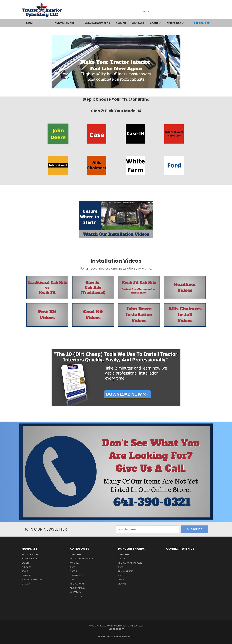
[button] (58, 134)
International (77, 584)
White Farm (76, 592)
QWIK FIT (121, 23)
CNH (72, 580)
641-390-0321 (202, 23)
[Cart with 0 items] (209, 10)
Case (72, 567)
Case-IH (74, 571)
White (121, 580)
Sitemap (26, 584)
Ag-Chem (75, 563)
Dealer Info (175, 23)
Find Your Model (66, 23)
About (155, 23)
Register (38, 580)
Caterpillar (76, 575)
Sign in (25, 580)
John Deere (75, 554)
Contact (138, 23)
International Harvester (83, 559)
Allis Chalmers (78, 588)
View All (122, 584)
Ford (120, 575)
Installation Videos (97, 23)
